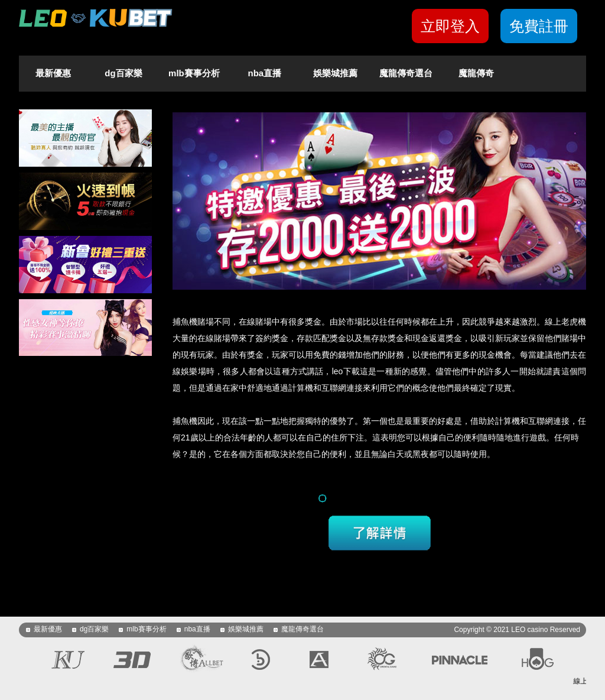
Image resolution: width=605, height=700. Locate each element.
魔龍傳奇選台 (406, 73)
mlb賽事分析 (194, 73)
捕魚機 (185, 322)
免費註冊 (539, 26)
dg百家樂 (123, 73)
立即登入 (450, 26)
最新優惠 (53, 73)
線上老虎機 (565, 322)
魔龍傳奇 (476, 73)
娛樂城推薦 (335, 73)
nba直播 (265, 73)
